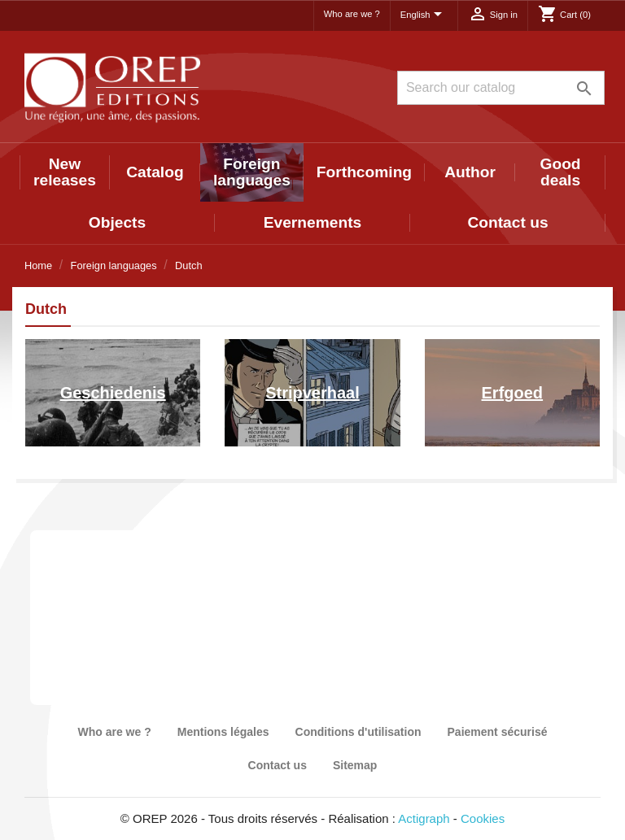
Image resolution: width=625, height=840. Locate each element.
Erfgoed (513, 393)
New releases (65, 172)
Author (470, 172)
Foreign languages (252, 172)
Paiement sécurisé (498, 732)
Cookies (483, 818)
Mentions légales (223, 732)
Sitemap (355, 765)
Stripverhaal (312, 393)
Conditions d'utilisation (358, 732)
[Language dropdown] (424, 15)
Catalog (155, 172)
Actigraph (424, 818)
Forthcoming (364, 172)
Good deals (561, 172)
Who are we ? (352, 14)
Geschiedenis (113, 393)
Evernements (313, 222)
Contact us (507, 222)
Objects (117, 222)
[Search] (501, 88)
